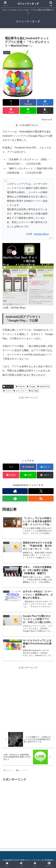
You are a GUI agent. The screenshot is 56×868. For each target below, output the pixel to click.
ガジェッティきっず (28, 4)
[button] (45, 111)
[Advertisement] (28, 427)
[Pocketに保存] (11, 111)
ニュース (8, 387)
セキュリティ (20, 391)
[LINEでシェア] (28, 111)
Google (31, 387)
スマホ (7, 391)
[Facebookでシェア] (28, 102)
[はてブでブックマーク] (45, 102)
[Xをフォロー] (41, 491)
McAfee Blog (41, 234)
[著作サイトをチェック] (15, 491)
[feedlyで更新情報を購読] (15, 498)
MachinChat (43, 387)
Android (20, 387)
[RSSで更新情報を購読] (41, 498)
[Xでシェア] (11, 102)
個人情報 (34, 391)
